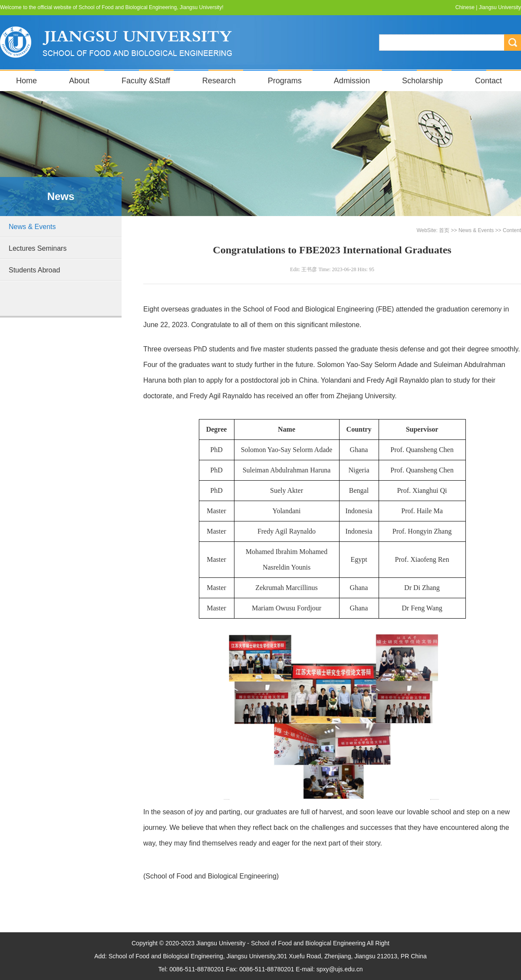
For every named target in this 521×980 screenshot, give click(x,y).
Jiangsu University (500, 7)
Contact (488, 81)
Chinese (465, 7)
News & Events (32, 227)
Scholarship (422, 81)
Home (26, 81)
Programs (285, 81)
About (79, 81)
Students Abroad (34, 270)
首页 (444, 230)
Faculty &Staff (146, 81)
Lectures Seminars (38, 248)
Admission (352, 81)
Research (219, 81)
